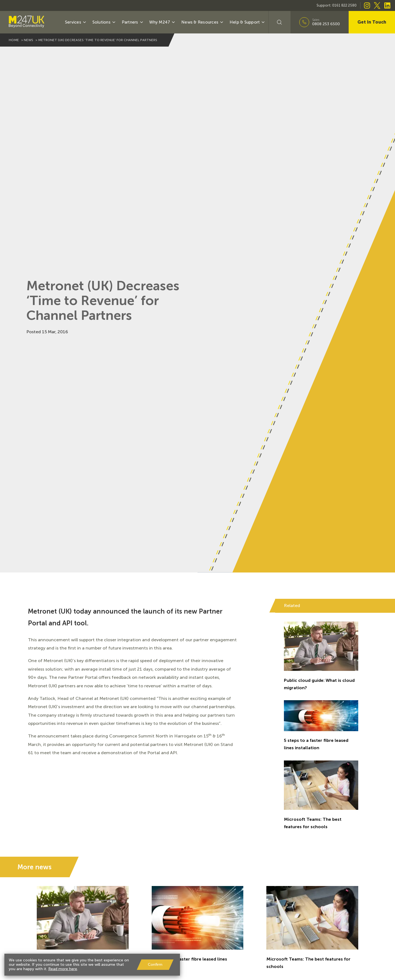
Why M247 (162, 22)
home (14, 40)
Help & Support (248, 22)
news (29, 40)
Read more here (63, 969)
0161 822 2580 (344, 5)
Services (76, 22)
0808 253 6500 (326, 24)
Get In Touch (372, 22)
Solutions (104, 22)
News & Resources (203, 22)
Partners (133, 22)
